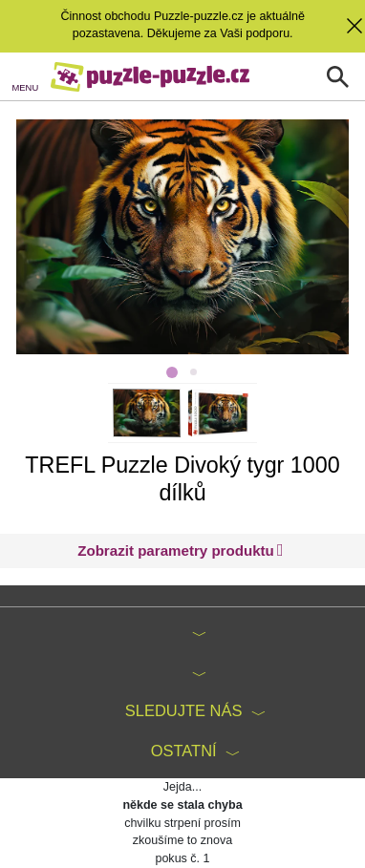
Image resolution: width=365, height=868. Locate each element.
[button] (180, 551)
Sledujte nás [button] (184, 710)
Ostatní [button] (184, 751)
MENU (26, 87)
